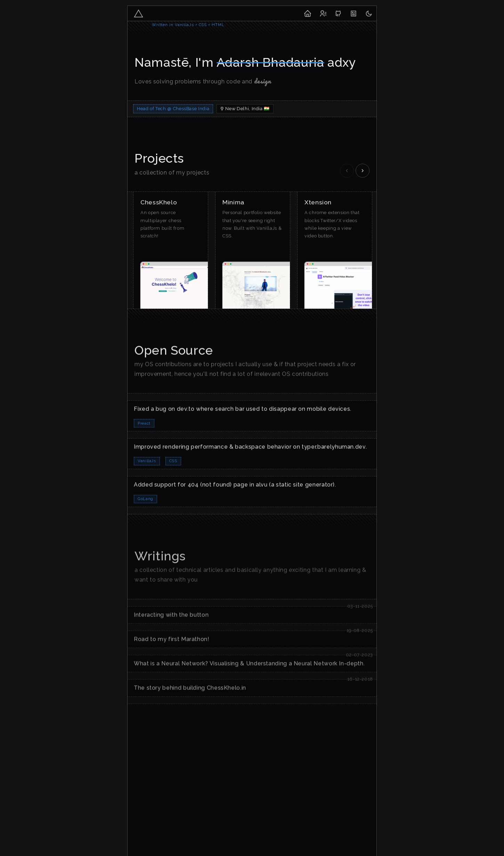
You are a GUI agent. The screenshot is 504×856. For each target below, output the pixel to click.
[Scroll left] (347, 171)
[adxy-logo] (139, 13)
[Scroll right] (363, 171)
